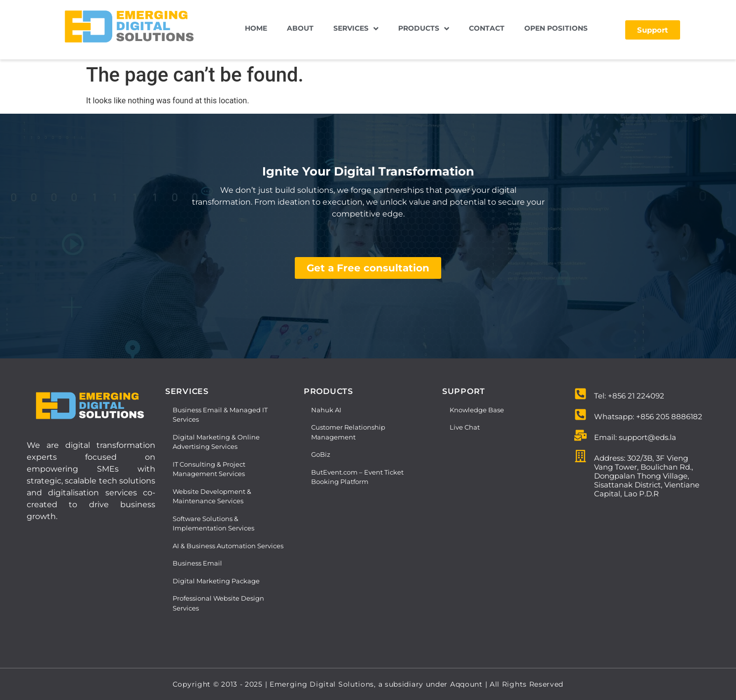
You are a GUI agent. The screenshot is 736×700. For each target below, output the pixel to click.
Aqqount (468, 684)
